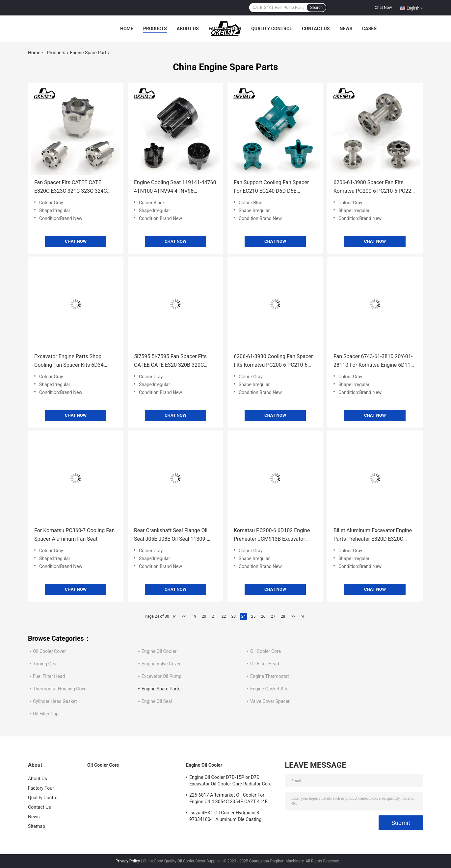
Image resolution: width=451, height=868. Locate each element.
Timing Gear (45, 664)
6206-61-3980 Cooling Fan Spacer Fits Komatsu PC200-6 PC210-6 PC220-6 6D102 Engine (273, 361)
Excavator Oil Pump (161, 676)
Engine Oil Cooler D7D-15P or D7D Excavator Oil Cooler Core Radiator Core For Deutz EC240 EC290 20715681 (230, 781)
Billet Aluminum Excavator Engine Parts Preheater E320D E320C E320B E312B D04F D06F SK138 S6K (373, 535)
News (346, 29)
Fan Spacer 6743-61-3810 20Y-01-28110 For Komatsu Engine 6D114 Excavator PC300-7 (373, 361)
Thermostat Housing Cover (60, 689)
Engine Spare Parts (161, 689)
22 (224, 616)
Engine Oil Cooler (159, 651)
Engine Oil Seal (157, 701)
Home (127, 29)
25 (253, 616)
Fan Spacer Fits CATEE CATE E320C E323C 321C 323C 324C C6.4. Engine (71, 187)
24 (244, 616)
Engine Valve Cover (161, 664)
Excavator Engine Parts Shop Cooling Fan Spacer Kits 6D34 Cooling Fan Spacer (69, 361)
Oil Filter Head (265, 664)
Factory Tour (225, 29)
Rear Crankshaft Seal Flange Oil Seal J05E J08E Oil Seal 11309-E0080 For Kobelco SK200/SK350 (173, 535)
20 (204, 616)
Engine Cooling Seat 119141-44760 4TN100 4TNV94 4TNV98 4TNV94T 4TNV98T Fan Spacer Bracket (175, 187)
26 (263, 616)
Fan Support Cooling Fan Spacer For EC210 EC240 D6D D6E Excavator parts (271, 187)
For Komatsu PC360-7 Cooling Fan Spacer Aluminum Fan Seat (74, 535)
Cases (369, 29)
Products (155, 29)
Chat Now (383, 8)
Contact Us (316, 29)
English (415, 8)
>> (293, 616)
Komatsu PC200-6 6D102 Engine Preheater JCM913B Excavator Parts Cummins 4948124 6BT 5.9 (272, 535)
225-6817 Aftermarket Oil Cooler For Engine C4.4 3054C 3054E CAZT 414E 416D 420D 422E (228, 799)
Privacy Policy (128, 861)
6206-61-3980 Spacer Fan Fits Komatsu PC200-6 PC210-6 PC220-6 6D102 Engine (375, 187)
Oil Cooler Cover (49, 651)
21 (214, 616)
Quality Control (272, 29)
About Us (188, 29)
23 (234, 616)
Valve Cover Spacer (270, 701)
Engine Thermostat (270, 676)
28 (283, 616)
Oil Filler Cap (46, 714)
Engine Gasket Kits (269, 689)
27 (273, 616)
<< (184, 616)
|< (174, 616)
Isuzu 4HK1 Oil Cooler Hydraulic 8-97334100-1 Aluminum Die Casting (225, 816)
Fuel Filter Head (49, 676)
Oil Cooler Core (265, 651)
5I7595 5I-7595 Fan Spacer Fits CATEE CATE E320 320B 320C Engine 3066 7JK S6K (170, 361)
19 (194, 616)
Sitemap (37, 826)
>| (303, 616)
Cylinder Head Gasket (55, 701)
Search (316, 8)
